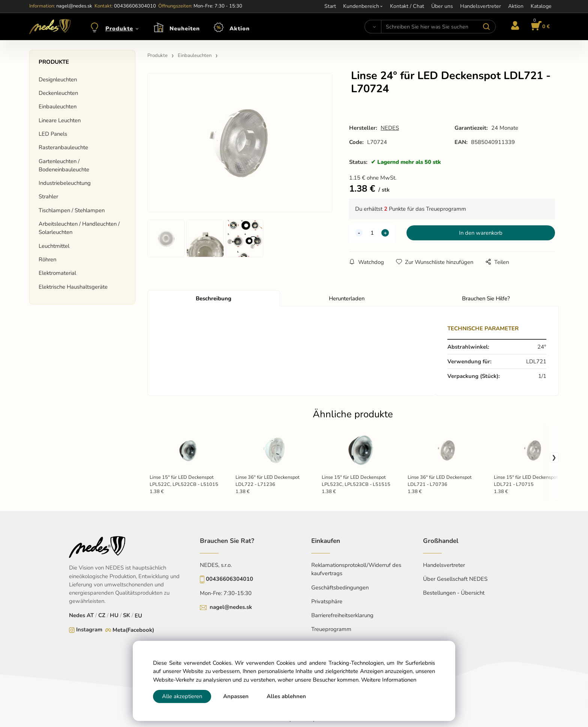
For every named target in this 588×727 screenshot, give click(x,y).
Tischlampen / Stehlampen (72, 210)
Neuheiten (185, 28)
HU (114, 615)
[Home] (50, 27)
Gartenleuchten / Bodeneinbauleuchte (64, 165)
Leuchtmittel (54, 246)
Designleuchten (58, 79)
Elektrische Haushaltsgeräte (73, 287)
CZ (102, 615)
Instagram (89, 630)
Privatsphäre (327, 601)
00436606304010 (229, 579)
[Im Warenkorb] (539, 27)
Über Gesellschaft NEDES (455, 579)
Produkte (119, 28)
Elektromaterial (57, 273)
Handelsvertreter (444, 565)
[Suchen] (373, 27)
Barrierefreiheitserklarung (342, 615)
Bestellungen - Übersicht (454, 593)
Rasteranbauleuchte (63, 147)
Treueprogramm (331, 629)
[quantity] (372, 233)
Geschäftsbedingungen (340, 588)
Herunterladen (347, 298)
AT (90, 615)
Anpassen (236, 696)
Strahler (48, 196)
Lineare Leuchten (60, 120)
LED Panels (53, 134)
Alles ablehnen (286, 696)
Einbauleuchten (58, 106)
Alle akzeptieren (182, 696)
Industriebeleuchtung (65, 183)
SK (127, 615)
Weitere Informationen (389, 680)
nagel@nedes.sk (231, 607)
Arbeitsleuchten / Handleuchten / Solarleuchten (79, 228)
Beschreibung (214, 298)
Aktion (240, 28)
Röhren (47, 259)
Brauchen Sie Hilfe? (486, 298)
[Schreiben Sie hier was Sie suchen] (438, 27)
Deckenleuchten (58, 93)
